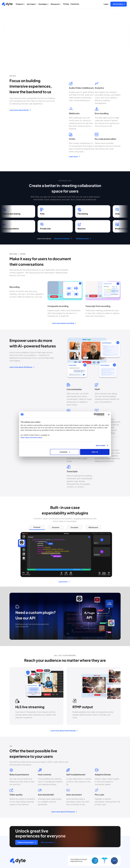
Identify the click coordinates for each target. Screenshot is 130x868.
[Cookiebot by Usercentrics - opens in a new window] (95, 414)
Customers (75, 4)
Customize (65, 452)
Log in (106, 4)
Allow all (95, 452)
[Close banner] (109, 414)
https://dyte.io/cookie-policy (32, 437)
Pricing (66, 4)
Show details (101, 445)
